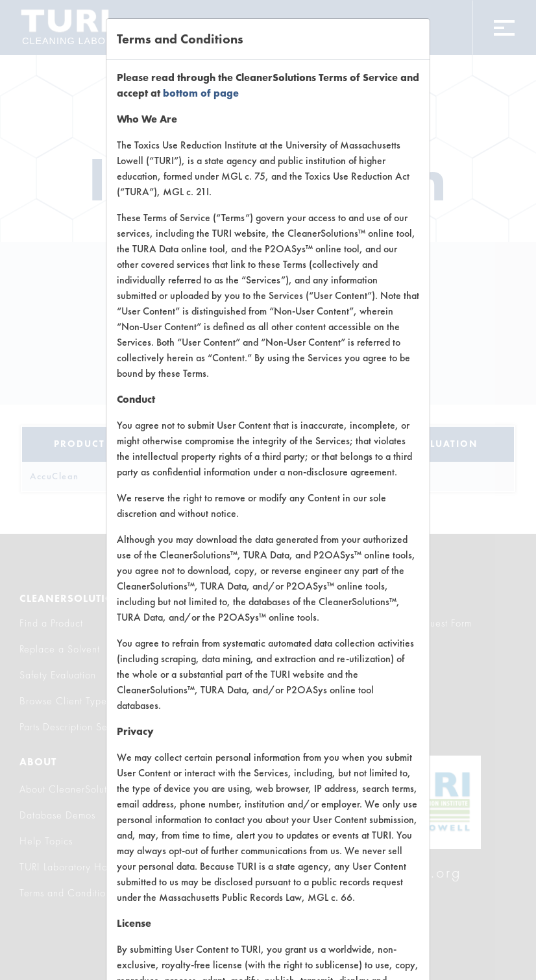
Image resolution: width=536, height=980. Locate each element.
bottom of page (201, 93)
